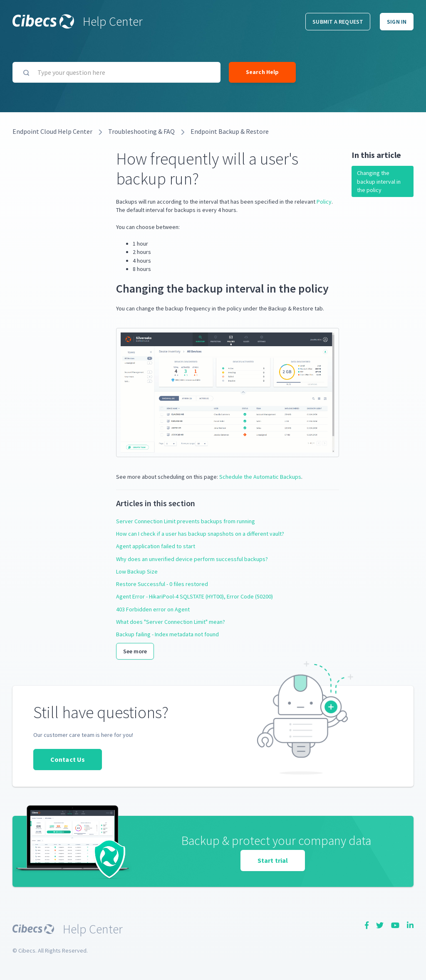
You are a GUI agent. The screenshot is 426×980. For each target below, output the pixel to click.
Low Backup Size (137, 571)
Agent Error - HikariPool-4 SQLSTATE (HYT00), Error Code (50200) (194, 596)
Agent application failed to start (156, 546)
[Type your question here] (116, 72)
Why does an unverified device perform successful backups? (192, 559)
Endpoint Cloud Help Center (52, 131)
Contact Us (68, 759)
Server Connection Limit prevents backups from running (186, 521)
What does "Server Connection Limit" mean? (171, 622)
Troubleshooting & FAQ (141, 131)
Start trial (273, 860)
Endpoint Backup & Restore (230, 131)
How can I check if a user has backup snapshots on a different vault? (200, 534)
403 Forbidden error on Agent (153, 609)
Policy (324, 202)
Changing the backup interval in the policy (379, 181)
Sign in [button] (397, 22)
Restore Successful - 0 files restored (162, 584)
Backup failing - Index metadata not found (167, 634)
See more (135, 651)
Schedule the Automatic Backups (260, 477)
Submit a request (338, 22)
